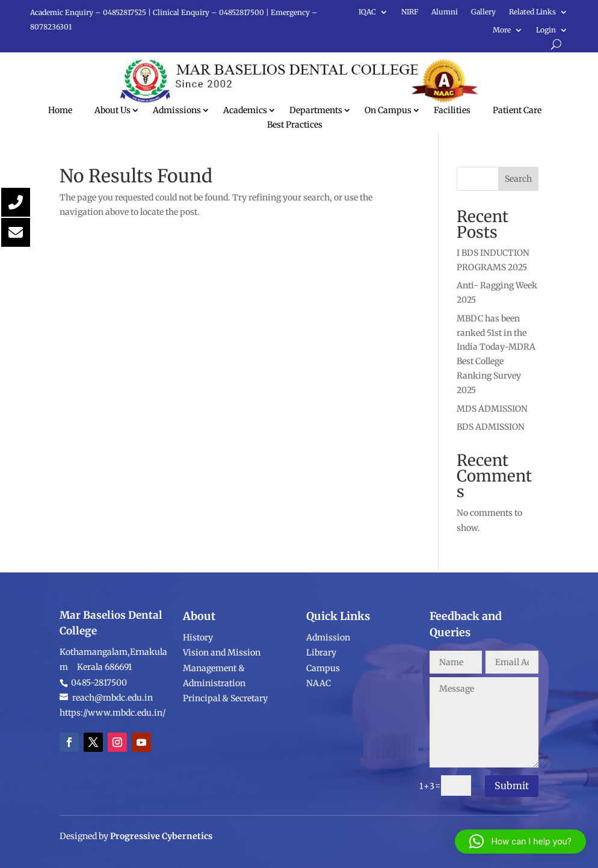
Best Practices (295, 125)
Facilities (452, 110)
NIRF (410, 12)
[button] (520, 842)
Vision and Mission (222, 715)
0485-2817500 (98, 744)
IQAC (367, 12)
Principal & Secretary (226, 760)
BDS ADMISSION (491, 427)
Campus (323, 718)
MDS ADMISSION (492, 409)
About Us (113, 110)
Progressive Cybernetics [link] (161, 849)
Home (60, 110)
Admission (328, 687)
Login (546, 30)
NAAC (319, 733)
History (198, 699)
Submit (512, 786)
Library (321, 702)
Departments (316, 110)
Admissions (177, 110)
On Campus (388, 110)
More (502, 30)
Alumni (445, 12)
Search (518, 179)
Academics (245, 110)
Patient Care (517, 110)
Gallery (483, 12)
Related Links (532, 12)
